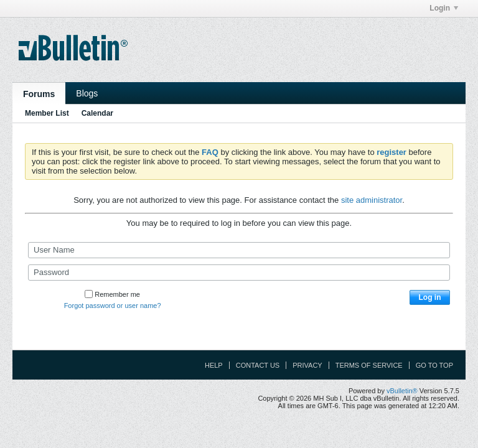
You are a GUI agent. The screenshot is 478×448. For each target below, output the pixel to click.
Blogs (87, 93)
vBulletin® (402, 391)
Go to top (434, 365)
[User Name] (239, 250)
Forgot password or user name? (113, 306)
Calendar (97, 113)
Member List (47, 113)
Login (444, 8)
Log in (430, 297)
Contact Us (258, 365)
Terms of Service (369, 365)
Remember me (112, 294)
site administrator (372, 200)
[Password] (239, 273)
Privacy (307, 365)
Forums (39, 94)
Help (214, 365)
